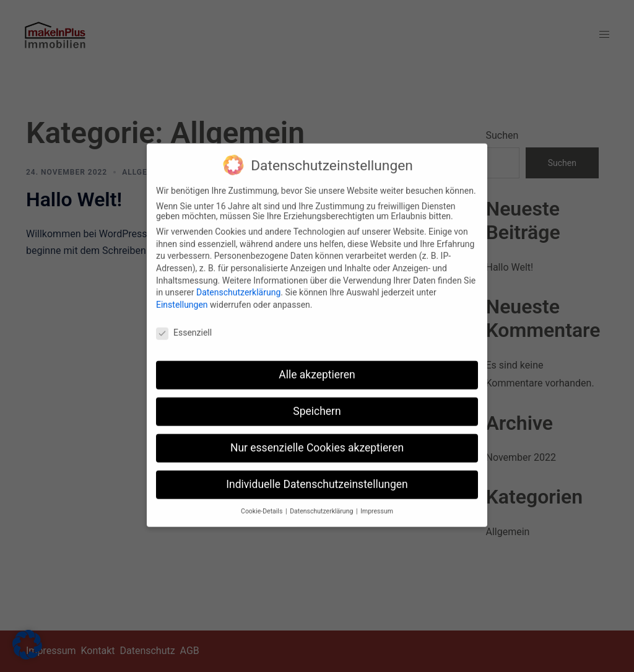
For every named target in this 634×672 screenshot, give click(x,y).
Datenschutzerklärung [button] (322, 504)
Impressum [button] (377, 504)
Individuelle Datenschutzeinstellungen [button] (317, 478)
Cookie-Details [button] (263, 504)
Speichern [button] (317, 404)
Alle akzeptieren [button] (317, 368)
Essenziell (184, 325)
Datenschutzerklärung (238, 286)
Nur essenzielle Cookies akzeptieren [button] (317, 441)
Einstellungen (182, 297)
